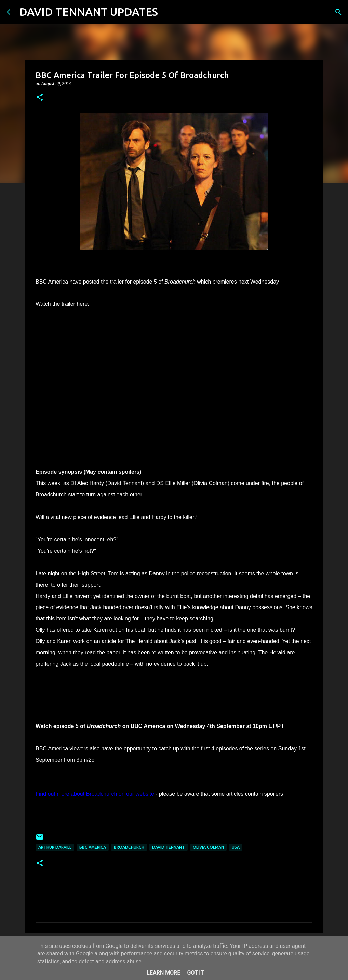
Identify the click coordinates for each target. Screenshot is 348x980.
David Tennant (169, 847)
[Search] (168, 12)
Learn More (163, 973)
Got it (195, 973)
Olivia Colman (208, 847)
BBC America (93, 847)
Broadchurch (129, 847)
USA (236, 847)
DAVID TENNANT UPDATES (89, 12)
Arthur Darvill (55, 847)
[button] (40, 98)
